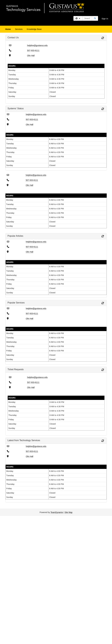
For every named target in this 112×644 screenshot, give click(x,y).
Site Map (69, 512)
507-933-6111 (33, 50)
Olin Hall (31, 56)
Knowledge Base (34, 29)
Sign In (105, 19)
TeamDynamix (57, 512)
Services (19, 29)
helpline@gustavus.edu (37, 45)
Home (8, 29)
